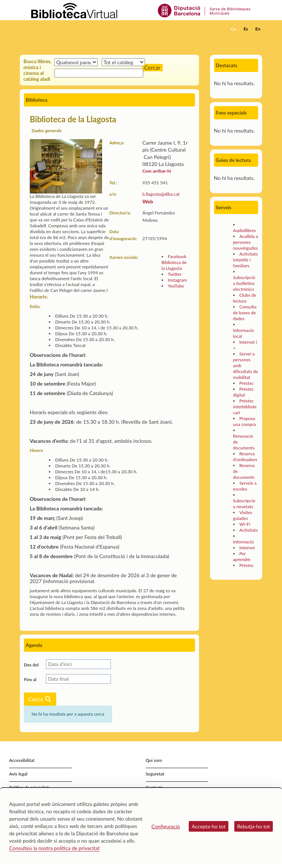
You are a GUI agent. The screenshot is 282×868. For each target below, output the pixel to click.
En (258, 29)
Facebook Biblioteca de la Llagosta (174, 262)
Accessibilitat (22, 760)
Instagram (177, 280)
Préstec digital (243, 392)
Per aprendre (242, 556)
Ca (234, 29)
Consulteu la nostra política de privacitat (55, 848)
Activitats (249, 530)
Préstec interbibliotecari (245, 407)
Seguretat (155, 774)
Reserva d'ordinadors (245, 457)
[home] (49, 29)
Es (246, 29)
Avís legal (18, 774)
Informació (244, 542)
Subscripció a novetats (244, 504)
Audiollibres (245, 230)
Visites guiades (243, 515)
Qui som (154, 760)
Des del (31, 665)
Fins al (30, 679)
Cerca (40, 699)
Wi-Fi (245, 524)
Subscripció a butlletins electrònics (244, 283)
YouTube (176, 286)
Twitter (175, 274)
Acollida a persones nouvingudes (246, 242)
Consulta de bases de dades (245, 313)
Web (148, 201)
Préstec (247, 383)
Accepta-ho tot (209, 826)
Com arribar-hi (157, 171)
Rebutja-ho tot (254, 826)
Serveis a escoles (245, 486)
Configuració (166, 826)
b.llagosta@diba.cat (161, 194)
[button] (258, 39)
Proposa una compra (245, 421)
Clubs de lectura (245, 298)
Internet (247, 548)
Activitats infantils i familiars (245, 260)
